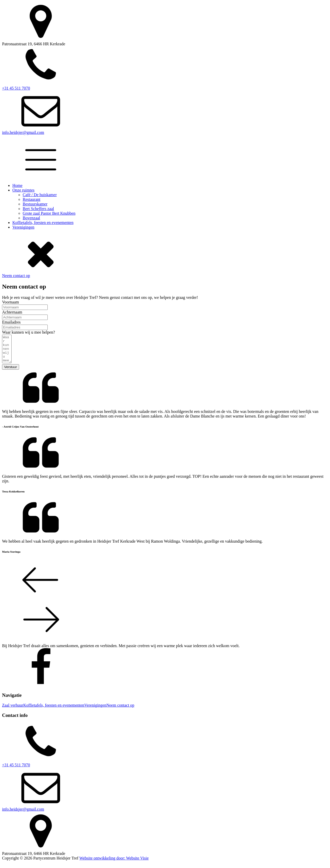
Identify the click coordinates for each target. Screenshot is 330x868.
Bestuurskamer (35, 204)
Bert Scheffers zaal (38, 209)
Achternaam (12, 312)
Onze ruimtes (23, 190)
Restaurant (31, 199)
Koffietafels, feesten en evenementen (43, 223)
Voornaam (10, 302)
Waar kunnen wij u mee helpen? (28, 332)
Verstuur (11, 372)
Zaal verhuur (13, 711)
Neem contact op (16, 276)
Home (17, 185)
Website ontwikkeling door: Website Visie (114, 863)
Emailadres (11, 322)
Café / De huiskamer (40, 195)
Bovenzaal (31, 218)
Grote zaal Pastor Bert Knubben (49, 213)
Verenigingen (23, 227)
